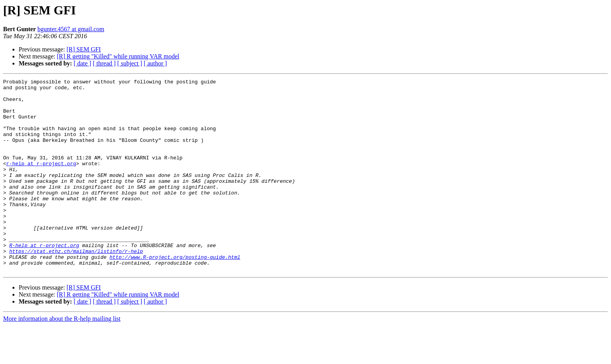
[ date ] (82, 63)
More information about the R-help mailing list (62, 357)
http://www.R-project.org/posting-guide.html (175, 293)
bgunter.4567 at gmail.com (71, 29)
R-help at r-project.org (44, 279)
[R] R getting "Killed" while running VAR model (118, 56)
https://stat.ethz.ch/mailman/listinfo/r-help (76, 286)
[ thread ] (104, 63)
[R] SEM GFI (84, 49)
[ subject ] (130, 63)
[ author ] (155, 63)
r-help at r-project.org (41, 181)
